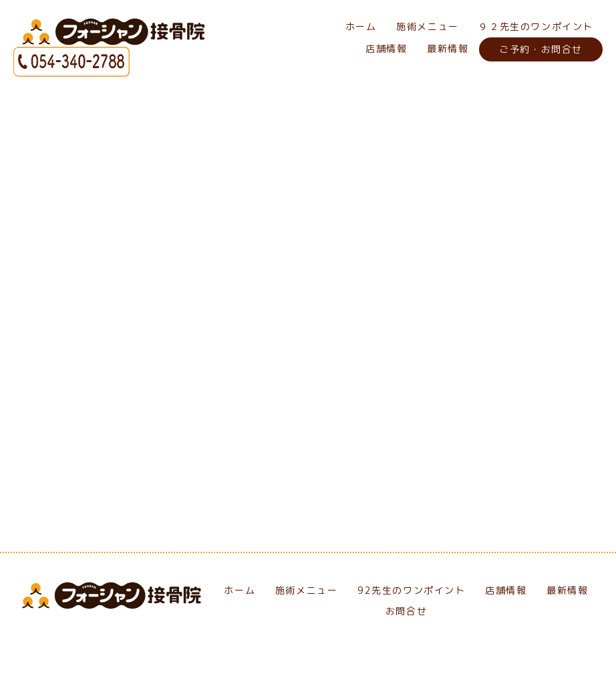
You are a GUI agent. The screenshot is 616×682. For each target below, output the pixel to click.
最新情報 (448, 48)
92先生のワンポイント (412, 591)
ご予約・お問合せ (541, 49)
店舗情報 (386, 48)
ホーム (361, 26)
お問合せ (406, 612)
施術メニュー (428, 26)
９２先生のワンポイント (536, 26)
